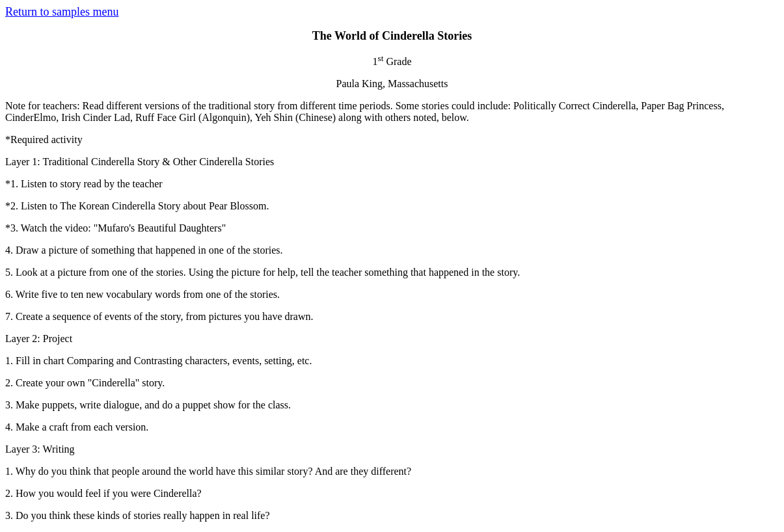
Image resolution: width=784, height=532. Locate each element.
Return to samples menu (62, 12)
